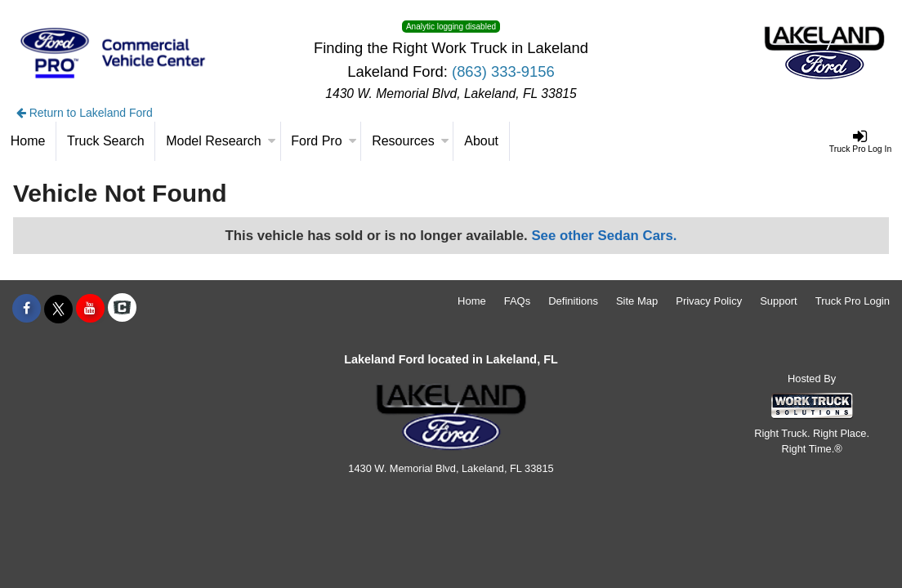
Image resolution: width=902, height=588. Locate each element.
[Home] (28, 141)
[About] (481, 141)
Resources (410, 141)
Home (472, 301)
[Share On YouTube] (90, 309)
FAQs (518, 301)
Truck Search (106, 141)
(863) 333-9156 (503, 71)
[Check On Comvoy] (122, 309)
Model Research (221, 141)
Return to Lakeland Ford (85, 113)
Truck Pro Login (853, 301)
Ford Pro (324, 141)
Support (779, 301)
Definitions (573, 301)
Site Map (637, 301)
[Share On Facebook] (27, 309)
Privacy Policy (709, 301)
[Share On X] (58, 309)
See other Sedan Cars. (604, 236)
